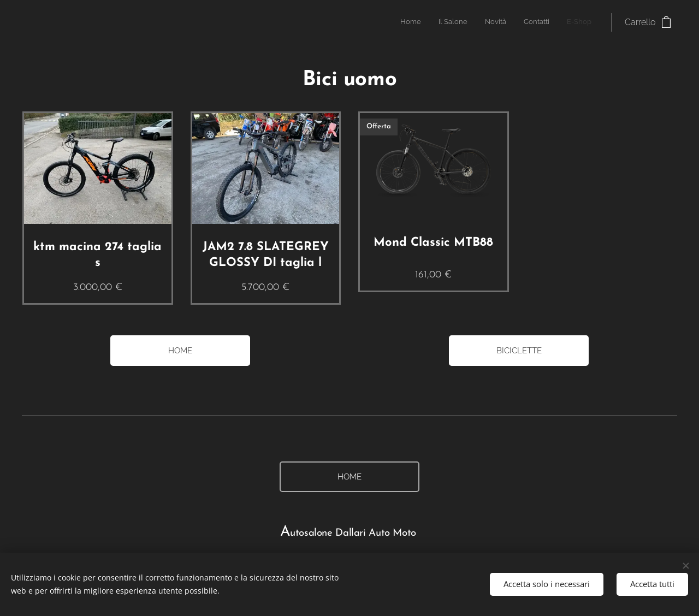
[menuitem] (525, 22)
